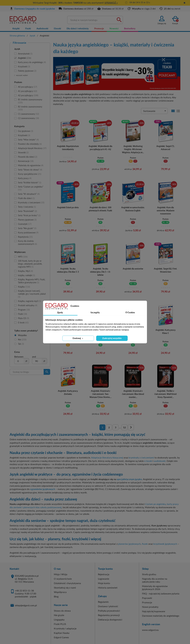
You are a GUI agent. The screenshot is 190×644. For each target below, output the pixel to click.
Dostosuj (78, 338)
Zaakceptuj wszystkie (112, 338)
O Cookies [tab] (130, 312)
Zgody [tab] (60, 312)
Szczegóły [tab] (95, 312)
